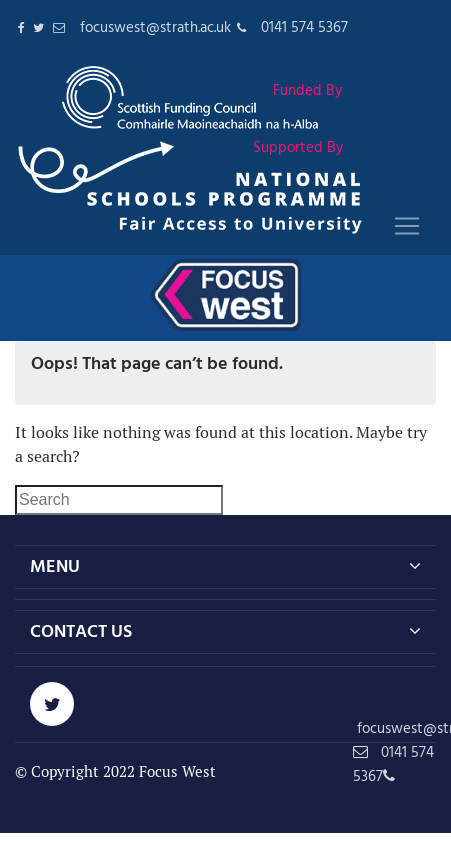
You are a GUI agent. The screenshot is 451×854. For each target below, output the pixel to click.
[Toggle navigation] (407, 226)
